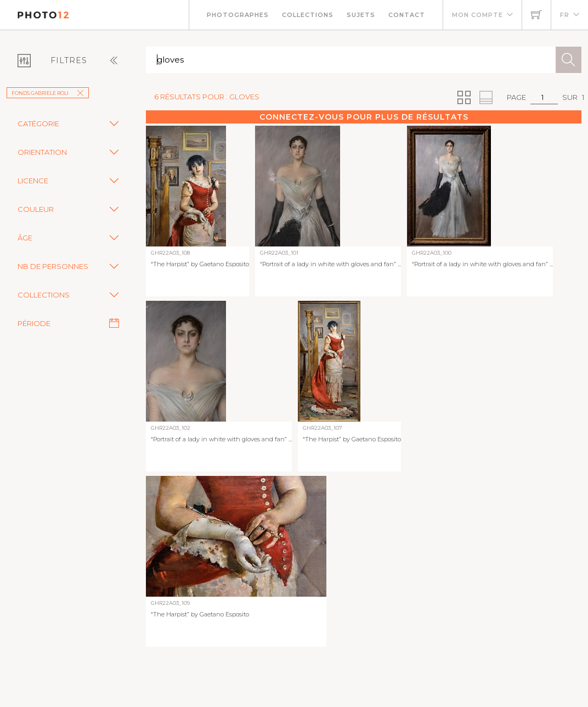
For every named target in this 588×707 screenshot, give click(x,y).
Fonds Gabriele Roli (48, 93)
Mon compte (477, 15)
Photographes (238, 15)
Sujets (361, 15)
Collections (308, 15)
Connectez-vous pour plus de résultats (364, 117)
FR (565, 15)
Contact (407, 15)
